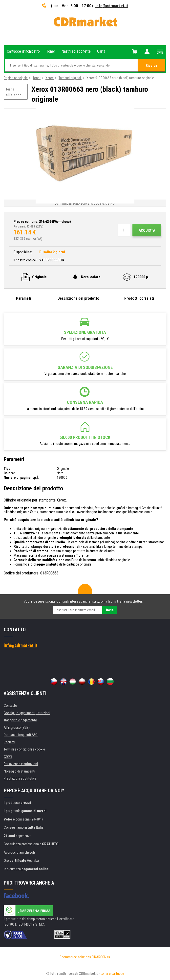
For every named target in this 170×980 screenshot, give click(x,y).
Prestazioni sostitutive (20, 778)
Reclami (9, 742)
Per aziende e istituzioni (21, 764)
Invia (110, 610)
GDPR (8, 757)
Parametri (24, 298)
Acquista (147, 230)
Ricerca (151, 66)
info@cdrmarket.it (112, 6)
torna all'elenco (14, 92)
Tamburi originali (70, 78)
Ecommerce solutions (75, 957)
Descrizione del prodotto (78, 298)
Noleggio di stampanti (19, 771)
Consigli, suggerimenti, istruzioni (27, 713)
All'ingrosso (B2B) (17, 728)
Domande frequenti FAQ (21, 735)
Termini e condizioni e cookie (24, 749)
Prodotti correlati (139, 298)
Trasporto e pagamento (20, 720)
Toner (37, 78)
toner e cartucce (112, 974)
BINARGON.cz (101, 957)
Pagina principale (16, 78)
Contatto (10, 706)
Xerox (50, 78)
